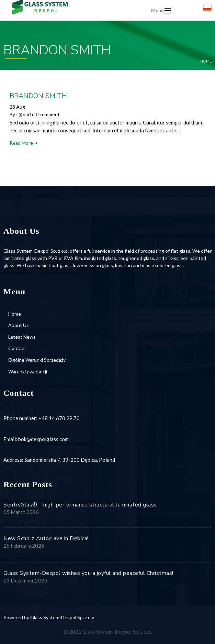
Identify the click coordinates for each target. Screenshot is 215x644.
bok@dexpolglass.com (43, 439)
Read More (24, 143)
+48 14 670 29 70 (59, 418)
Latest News (22, 337)
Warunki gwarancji (28, 372)
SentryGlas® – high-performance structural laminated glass (80, 505)
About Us (19, 325)
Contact (17, 348)
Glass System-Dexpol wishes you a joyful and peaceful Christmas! (88, 573)
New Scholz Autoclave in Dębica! (46, 538)
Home (206, 61)
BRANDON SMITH (38, 96)
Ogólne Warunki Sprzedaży (37, 360)
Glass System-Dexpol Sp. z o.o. (63, 617)
